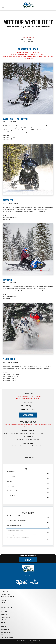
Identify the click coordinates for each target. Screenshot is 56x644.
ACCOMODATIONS (6, 632)
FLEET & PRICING (5, 617)
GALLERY (3, 623)
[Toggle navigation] (3, 7)
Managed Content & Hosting (24, 643)
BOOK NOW (28, 560)
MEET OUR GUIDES (28, 415)
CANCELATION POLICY (7, 638)
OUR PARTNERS (5, 630)
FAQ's (2, 635)
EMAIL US (4, 603)
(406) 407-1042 (5, 600)
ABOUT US (4, 620)
